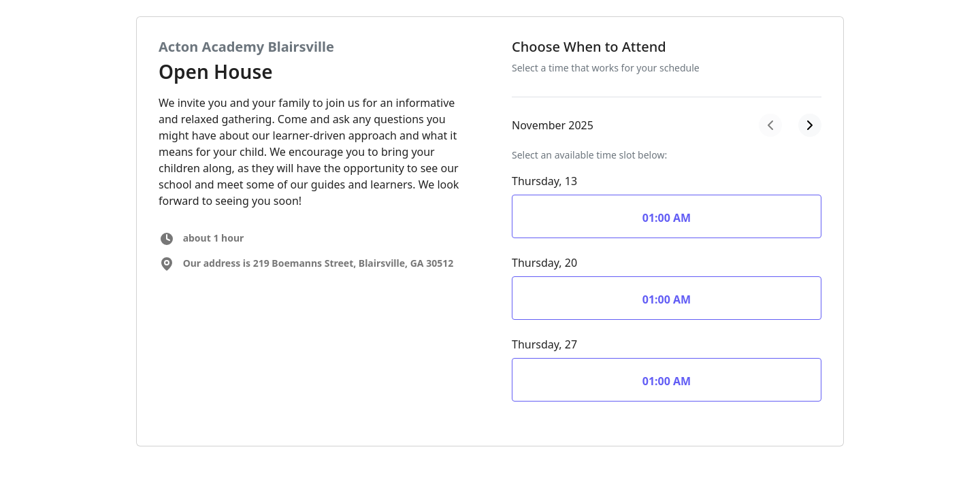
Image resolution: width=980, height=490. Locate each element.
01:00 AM (667, 218)
